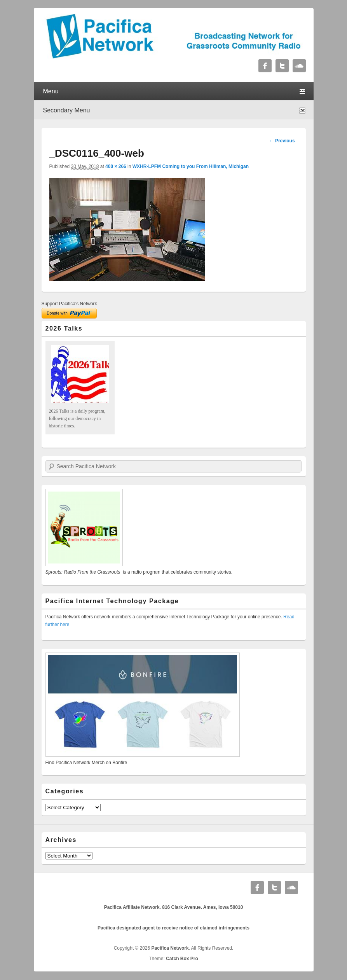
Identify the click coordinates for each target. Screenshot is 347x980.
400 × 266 (116, 166)
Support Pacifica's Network (69, 304)
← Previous (282, 141)
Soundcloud (299, 66)
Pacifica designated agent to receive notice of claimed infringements (173, 928)
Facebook (265, 66)
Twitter (282, 66)
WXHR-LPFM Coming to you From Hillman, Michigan (191, 166)
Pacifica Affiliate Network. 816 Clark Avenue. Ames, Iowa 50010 (174, 907)
